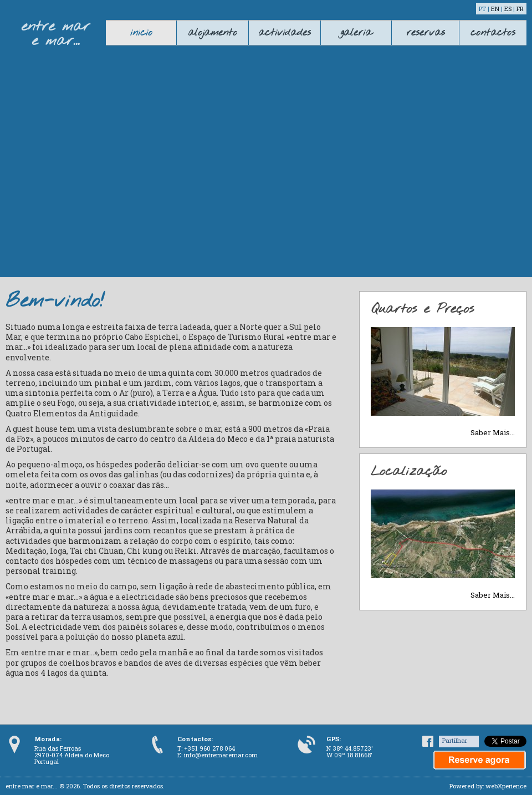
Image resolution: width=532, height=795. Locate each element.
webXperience (506, 786)
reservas (426, 33)
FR (520, 9)
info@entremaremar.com (221, 755)
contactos (493, 33)
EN (495, 9)
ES (508, 9)
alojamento (213, 33)
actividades (285, 33)
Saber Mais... (493, 432)
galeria (356, 33)
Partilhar (455, 740)
